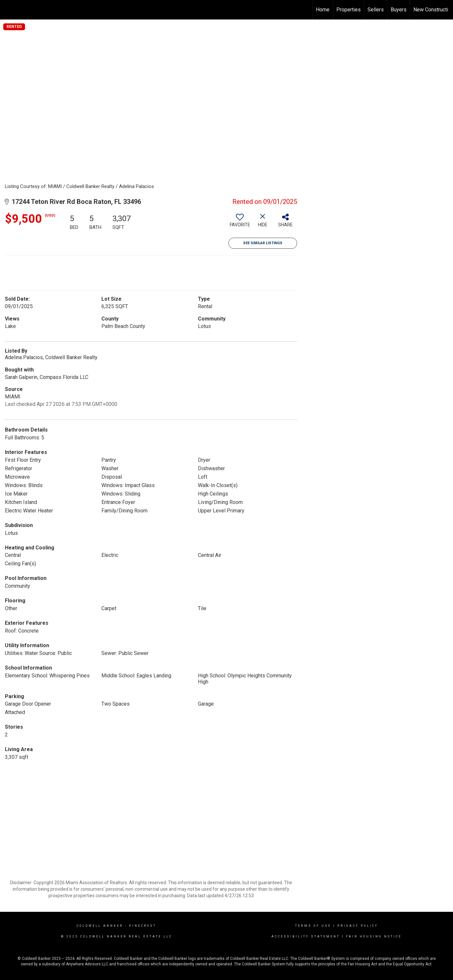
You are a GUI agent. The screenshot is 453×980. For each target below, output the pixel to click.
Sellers (376, 10)
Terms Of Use (313, 926)
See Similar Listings (263, 243)
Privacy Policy (358, 926)
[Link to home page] (8, 10)
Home (323, 10)
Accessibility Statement (306, 936)
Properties (349, 10)
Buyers (399, 10)
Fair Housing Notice (374, 936)
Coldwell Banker (100, 926)
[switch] (240, 223)
